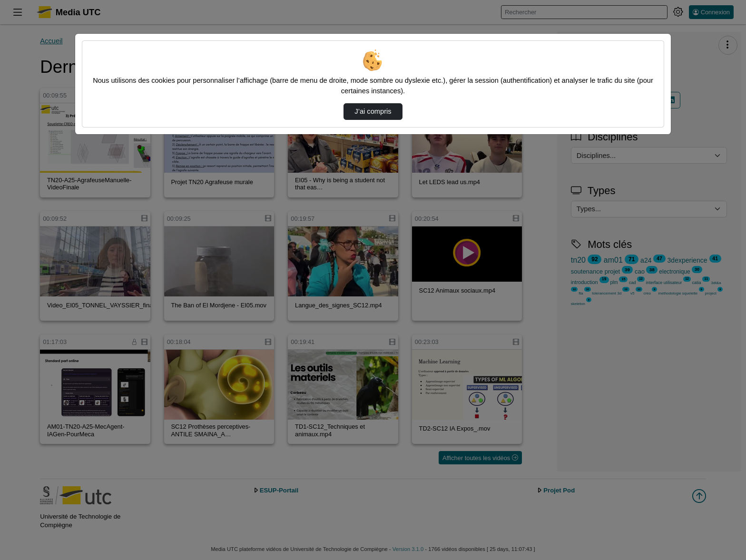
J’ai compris (373, 111)
